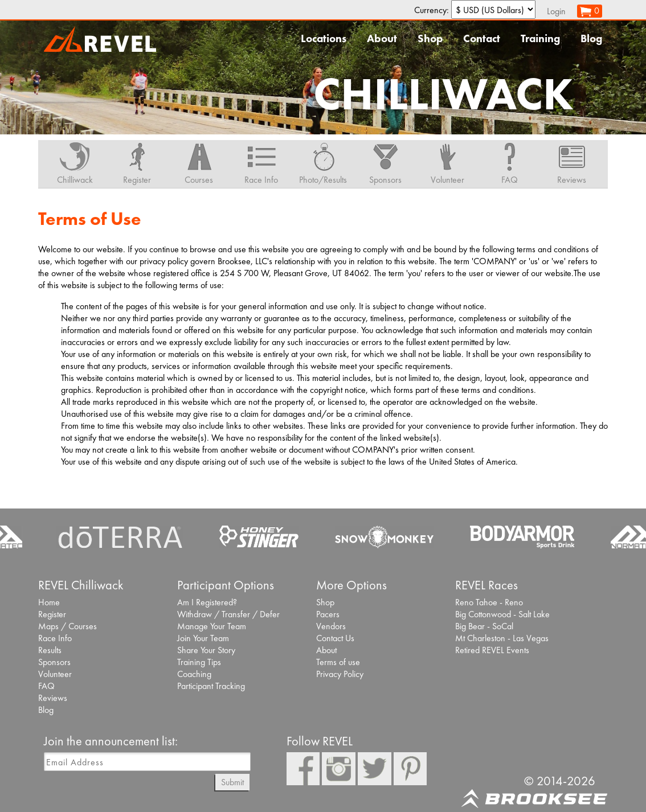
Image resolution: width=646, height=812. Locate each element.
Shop (430, 38)
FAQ (46, 686)
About (382, 38)
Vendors (331, 626)
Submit (232, 782)
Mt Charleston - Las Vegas (502, 638)
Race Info (55, 638)
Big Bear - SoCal (484, 626)
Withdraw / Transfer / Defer (228, 614)
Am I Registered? (207, 602)
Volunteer (55, 674)
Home (49, 602)
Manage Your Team (212, 626)
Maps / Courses (68, 626)
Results (50, 650)
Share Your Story (206, 650)
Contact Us (335, 638)
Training (540, 38)
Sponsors (54, 662)
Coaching (194, 674)
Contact (482, 38)
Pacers (328, 614)
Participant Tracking (211, 686)
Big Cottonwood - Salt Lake (502, 614)
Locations (324, 38)
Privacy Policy (340, 674)
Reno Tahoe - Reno (489, 602)
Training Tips (199, 662)
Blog (591, 38)
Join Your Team (203, 638)
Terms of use (338, 662)
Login (556, 11)
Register (52, 614)
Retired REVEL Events (492, 650)
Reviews (53, 698)
